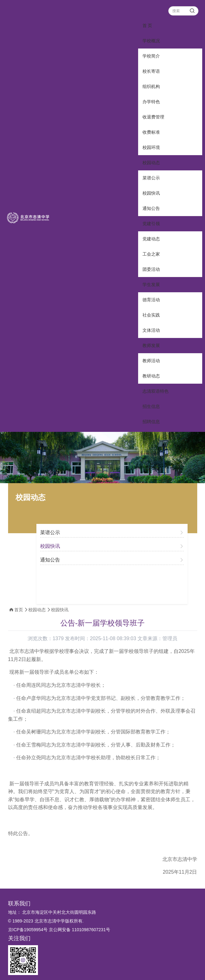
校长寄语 (151, 71)
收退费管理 (153, 117)
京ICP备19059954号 (28, 930)
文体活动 (151, 330)
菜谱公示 (151, 178)
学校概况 (151, 41)
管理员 (170, 638)
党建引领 (151, 224)
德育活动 (151, 300)
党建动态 (151, 239)
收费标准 (151, 132)
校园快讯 (151, 193)
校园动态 (151, 163)
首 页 (147, 25)
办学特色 (151, 102)
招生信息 (151, 406)
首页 (19, 610)
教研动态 (151, 376)
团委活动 (151, 269)
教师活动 (151, 361)
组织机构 (151, 86)
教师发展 (151, 345)
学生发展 (151, 284)
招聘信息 (151, 422)
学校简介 (151, 56)
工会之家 (151, 254)
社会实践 (151, 315)
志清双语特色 (156, 391)
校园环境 (151, 147)
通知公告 (151, 208)
